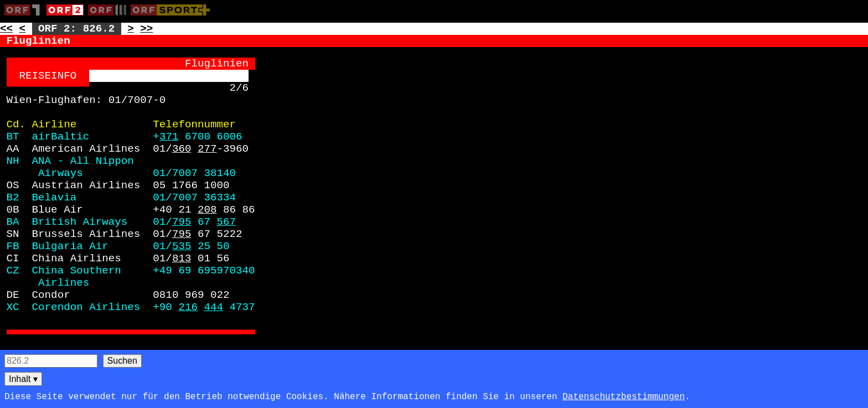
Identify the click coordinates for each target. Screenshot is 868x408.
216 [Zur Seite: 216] (188, 307)
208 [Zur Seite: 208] (207, 210)
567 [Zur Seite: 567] (227, 222)
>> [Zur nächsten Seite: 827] (146, 29)
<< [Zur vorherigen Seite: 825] (6, 29)
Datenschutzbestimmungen (624, 397)
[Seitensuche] (51, 361)
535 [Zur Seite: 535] (182, 246)
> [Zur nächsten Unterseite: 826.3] (131, 29)
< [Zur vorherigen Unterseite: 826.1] (23, 29)
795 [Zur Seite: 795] (182, 222)
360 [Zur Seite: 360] (182, 149)
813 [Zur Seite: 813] (182, 259)
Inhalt (23, 379)
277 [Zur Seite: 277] (207, 149)
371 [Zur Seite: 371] (169, 137)
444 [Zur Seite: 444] (213, 307)
